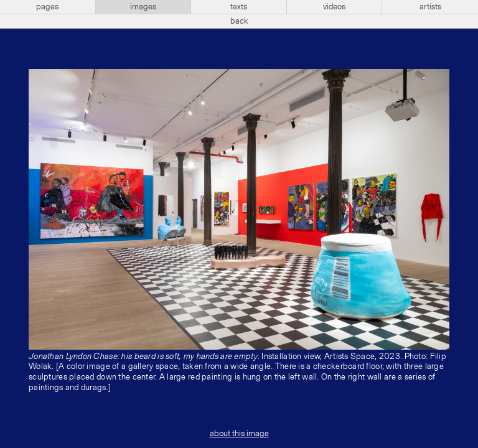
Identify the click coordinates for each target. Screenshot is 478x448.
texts (239, 7)
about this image (239, 434)
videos (334, 7)
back (239, 21)
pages (47, 7)
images (143, 7)
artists (430, 7)
